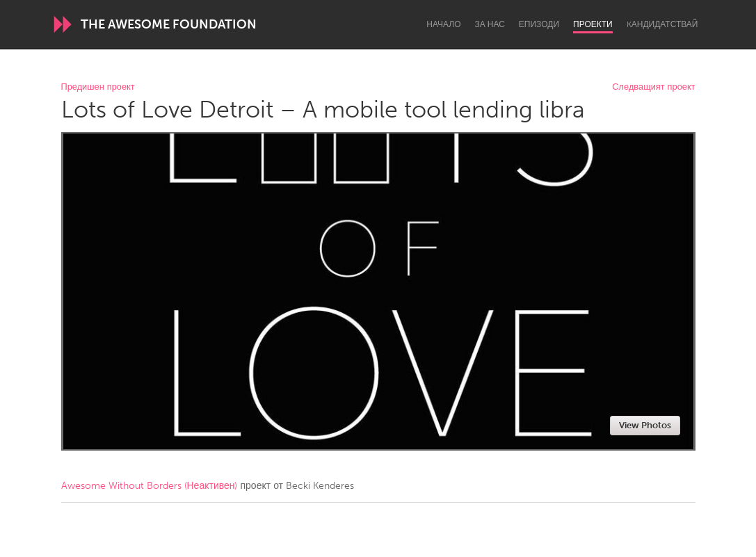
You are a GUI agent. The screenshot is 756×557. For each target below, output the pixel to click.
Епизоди (539, 24)
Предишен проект (98, 87)
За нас (490, 24)
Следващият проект (653, 87)
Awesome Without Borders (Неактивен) (150, 486)
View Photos (645, 425)
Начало (443, 24)
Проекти (593, 24)
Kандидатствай (662, 24)
